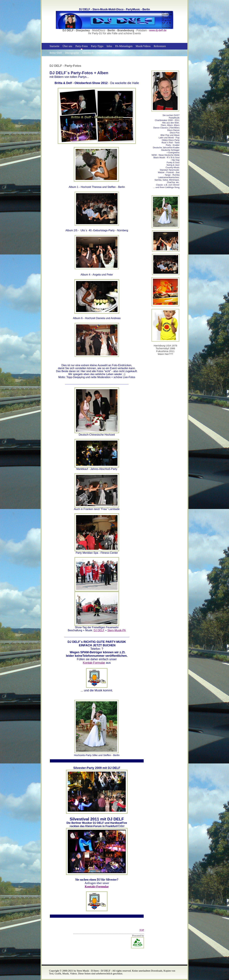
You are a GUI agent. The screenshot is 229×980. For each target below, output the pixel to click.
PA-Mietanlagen (124, 46)
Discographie (72, 53)
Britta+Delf (56, 53)
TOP (142, 930)
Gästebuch (88, 53)
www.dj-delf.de (158, 30)
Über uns (67, 46)
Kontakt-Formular (97, 887)
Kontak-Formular (94, 663)
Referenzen (160, 46)
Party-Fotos (82, 46)
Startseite (55, 46)
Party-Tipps (97, 46)
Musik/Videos (143, 46)
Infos (109, 46)
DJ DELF (99, 630)
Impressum (102, 53)
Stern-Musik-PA (117, 630)
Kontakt (116, 53)
